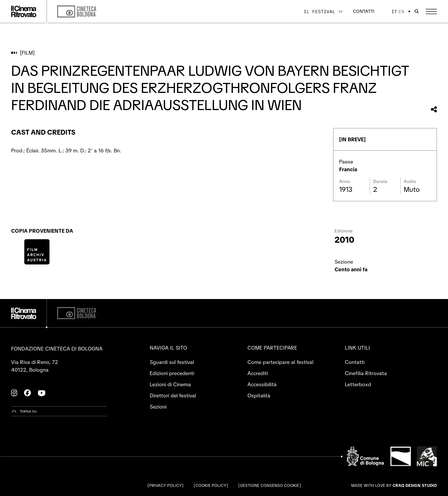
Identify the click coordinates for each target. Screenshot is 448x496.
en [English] (401, 11)
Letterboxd (358, 384)
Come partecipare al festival (280, 362)
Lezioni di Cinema (170, 384)
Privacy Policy (165, 485)
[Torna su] (24, 411)
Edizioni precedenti (172, 373)
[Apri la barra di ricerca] (417, 11)
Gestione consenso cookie (270, 485)
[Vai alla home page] (24, 11)
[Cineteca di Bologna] (77, 313)
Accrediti (258, 373)
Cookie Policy (211, 485)
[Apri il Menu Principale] (431, 12)
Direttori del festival (173, 396)
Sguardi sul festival (172, 362)
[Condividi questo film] (434, 109)
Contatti (364, 11)
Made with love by (394, 485)
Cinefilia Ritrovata (366, 373)
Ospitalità (259, 396)
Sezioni (158, 407)
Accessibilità (262, 384)
